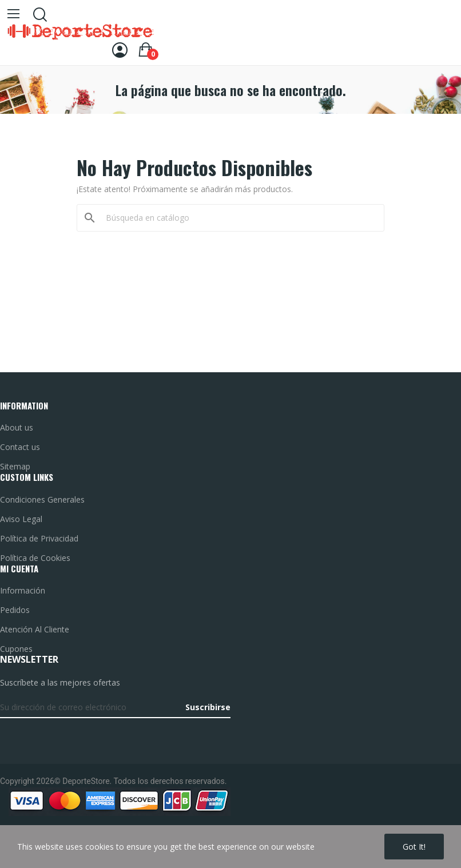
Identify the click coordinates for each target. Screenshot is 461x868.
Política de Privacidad (39, 538)
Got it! (414, 847)
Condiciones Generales (42, 499)
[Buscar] (237, 218)
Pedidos (15, 610)
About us (17, 427)
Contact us (20, 447)
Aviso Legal (21, 519)
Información (23, 590)
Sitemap (15, 466)
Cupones (16, 649)
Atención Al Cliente (35, 629)
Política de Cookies (35, 558)
